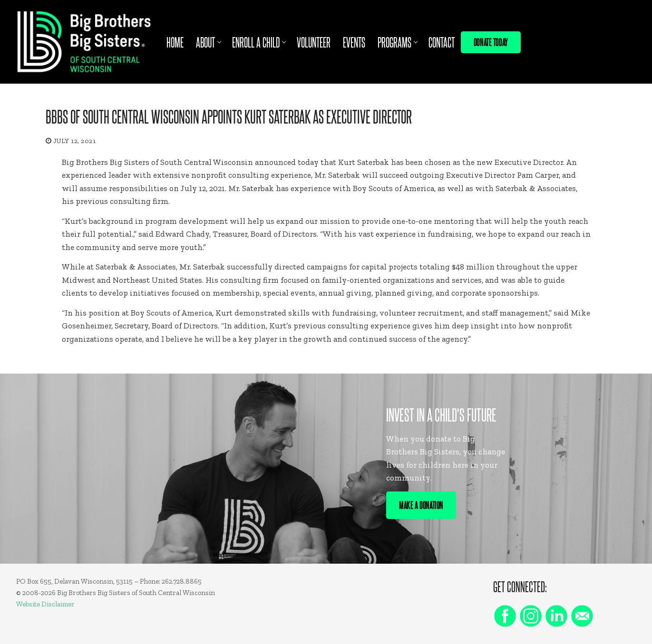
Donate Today (491, 42)
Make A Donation (421, 505)
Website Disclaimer (46, 604)
